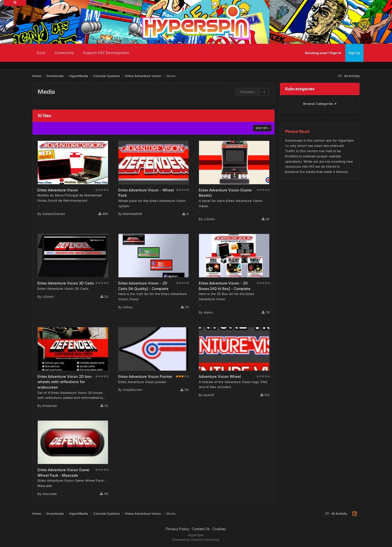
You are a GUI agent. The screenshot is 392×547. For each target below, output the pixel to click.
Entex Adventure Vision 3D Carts (66, 283)
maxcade (49, 494)
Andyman (50, 406)
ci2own (209, 219)
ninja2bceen (133, 390)
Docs (41, 53)
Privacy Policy (178, 529)
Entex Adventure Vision (58, 190)
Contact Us (201, 529)
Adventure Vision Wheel (220, 376)
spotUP (209, 395)
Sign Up (354, 53)
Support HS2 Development (106, 53)
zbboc (128, 307)
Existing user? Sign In (323, 53)
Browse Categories (320, 104)
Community (64, 53)
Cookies (219, 529)
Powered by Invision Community (196, 540)
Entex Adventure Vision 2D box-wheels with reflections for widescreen (65, 382)
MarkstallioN (132, 214)
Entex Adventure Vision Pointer (145, 376)
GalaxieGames (54, 214)
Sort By (262, 128)
